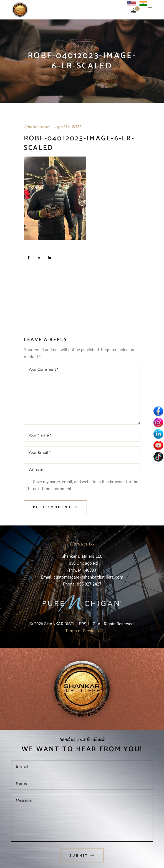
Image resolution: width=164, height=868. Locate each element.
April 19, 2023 (69, 127)
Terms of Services (82, 631)
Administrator (37, 127)
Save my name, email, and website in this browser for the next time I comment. (86, 485)
